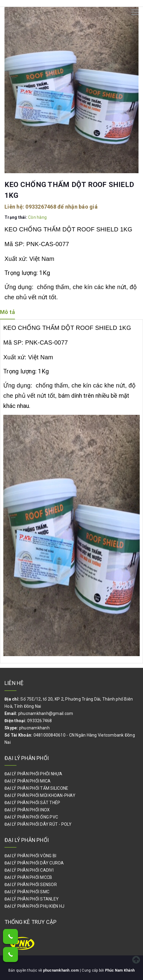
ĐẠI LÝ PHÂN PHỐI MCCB (28, 877)
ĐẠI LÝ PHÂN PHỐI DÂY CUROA (34, 863)
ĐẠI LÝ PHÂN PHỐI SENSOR (31, 885)
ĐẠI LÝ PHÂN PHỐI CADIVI (29, 870)
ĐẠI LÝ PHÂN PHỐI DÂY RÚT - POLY (38, 824)
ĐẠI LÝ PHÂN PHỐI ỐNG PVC (31, 817)
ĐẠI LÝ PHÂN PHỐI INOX (27, 810)
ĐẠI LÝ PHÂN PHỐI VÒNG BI (30, 856)
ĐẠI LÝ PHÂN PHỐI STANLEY (32, 899)
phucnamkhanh (34, 728)
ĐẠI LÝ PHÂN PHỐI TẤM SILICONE (36, 788)
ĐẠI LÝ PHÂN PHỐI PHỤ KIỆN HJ (34, 906)
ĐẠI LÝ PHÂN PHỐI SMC (27, 892)
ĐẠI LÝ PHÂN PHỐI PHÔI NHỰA (34, 774)
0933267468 (41, 207)
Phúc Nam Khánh (120, 970)
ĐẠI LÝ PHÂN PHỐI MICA (28, 781)
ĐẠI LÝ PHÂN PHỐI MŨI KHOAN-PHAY (40, 795)
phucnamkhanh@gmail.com (46, 713)
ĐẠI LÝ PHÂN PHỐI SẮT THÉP (32, 803)
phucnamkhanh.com (61, 970)
